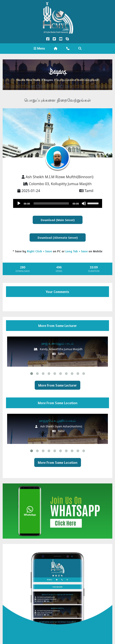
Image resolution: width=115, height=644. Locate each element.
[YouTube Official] (61, 39)
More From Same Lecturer (57, 385)
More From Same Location (58, 462)
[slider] (51, 203)
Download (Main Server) (58, 220)
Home (37, 80)
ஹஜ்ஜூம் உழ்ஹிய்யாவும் (58, 421)
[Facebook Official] (48, 39)
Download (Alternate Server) (58, 237)
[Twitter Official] (54, 39)
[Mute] (84, 203)
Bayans (48, 80)
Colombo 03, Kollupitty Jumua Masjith (60, 184)
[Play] (19, 203)
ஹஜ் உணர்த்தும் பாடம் (57, 343)
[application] (58, 203)
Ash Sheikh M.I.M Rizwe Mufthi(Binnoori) (60, 177)
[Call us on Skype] (67, 39)
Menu (39, 48)
